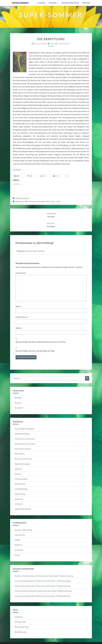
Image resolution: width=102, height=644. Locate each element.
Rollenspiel (41, 201)
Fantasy (32, 201)
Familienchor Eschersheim (25, 439)
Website (19, 328)
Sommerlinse (20, 484)
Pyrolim (18, 474)
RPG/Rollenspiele (22, 198)
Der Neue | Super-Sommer (35, 251)
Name (18, 306)
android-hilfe (20, 535)
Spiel (53, 201)
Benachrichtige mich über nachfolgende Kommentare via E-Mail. (41, 342)
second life (19, 550)
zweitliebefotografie (23, 509)
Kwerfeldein (19, 454)
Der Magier (17, 170)
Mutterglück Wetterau (23, 459)
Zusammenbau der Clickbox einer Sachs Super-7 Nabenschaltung (48, 576)
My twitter (19, 408)
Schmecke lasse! (21, 479)
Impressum (86, 3)
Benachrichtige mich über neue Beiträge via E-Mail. (35, 351)
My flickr (18, 403)
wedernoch (19, 499)
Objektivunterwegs (22, 464)
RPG (48, 201)
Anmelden (19, 617)
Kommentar (21, 273)
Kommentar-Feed (22, 627)
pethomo (18, 469)
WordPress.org (20, 632)
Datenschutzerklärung (70, 3)
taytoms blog (20, 494)
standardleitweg (21, 489)
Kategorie (52, 3)
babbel (17, 540)
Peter (17, 591)
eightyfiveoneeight (22, 434)
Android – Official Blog (23, 530)
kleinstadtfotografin (23, 449)
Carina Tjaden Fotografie (24, 429)
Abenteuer (19, 201)
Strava (17, 555)
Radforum (19, 545)
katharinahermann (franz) (25, 444)
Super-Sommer (20, 3)
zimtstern (19, 504)
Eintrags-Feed (20, 622)
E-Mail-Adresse (22, 317)
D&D (26, 201)
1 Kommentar (64, 44)
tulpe (52, 44)
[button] (19, 176)
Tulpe (58, 201)
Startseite (41, 3)
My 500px (18, 398)
